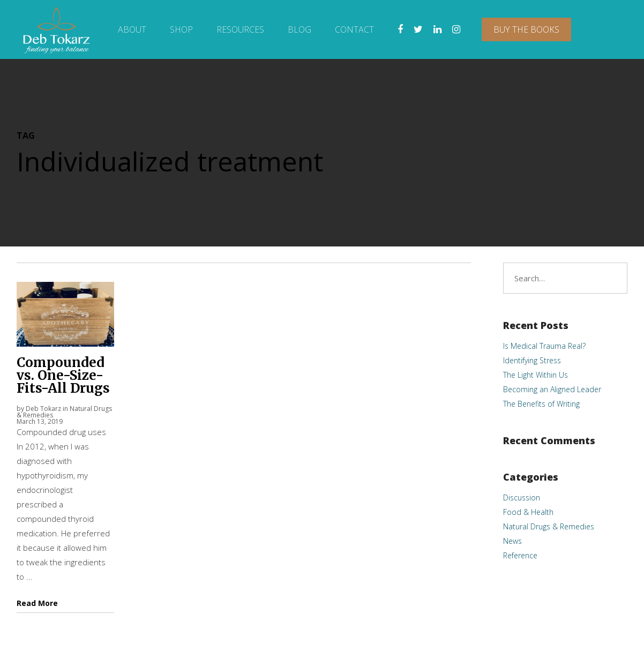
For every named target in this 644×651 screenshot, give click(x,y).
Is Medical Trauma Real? (544, 346)
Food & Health (528, 512)
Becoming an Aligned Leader (552, 389)
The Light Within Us (536, 375)
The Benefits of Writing (541, 404)
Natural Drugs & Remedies (549, 526)
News (512, 541)
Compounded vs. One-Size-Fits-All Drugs (63, 375)
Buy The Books (526, 29)
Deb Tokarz (43, 409)
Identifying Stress (532, 360)
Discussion (522, 497)
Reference (520, 555)
